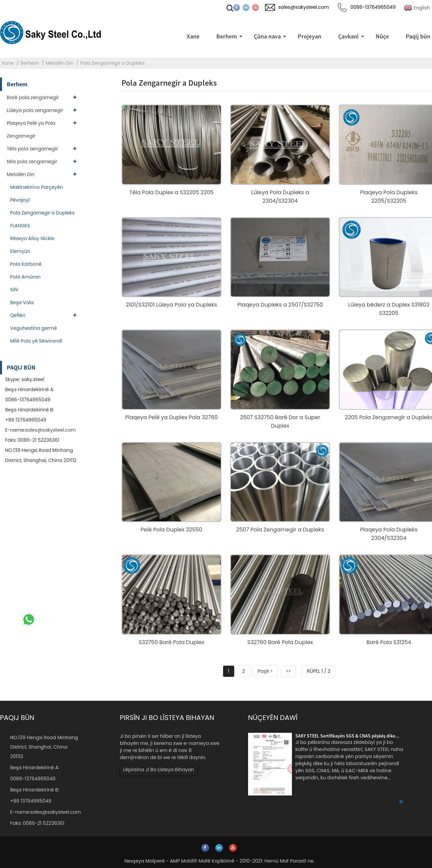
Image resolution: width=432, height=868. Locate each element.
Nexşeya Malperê (145, 861)
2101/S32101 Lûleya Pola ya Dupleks (171, 305)
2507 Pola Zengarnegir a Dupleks (280, 530)
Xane (8, 63)
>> (288, 671)
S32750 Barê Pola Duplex (171, 642)
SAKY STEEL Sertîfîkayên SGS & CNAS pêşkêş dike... (347, 736)
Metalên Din (59, 63)
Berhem (30, 63)
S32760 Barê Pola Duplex (280, 642)
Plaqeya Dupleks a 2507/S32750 (280, 305)
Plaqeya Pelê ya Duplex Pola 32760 (172, 417)
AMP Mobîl (182, 861)
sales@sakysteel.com (50, 430)
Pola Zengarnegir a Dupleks (113, 63)
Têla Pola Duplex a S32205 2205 (171, 192)
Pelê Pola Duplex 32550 (172, 530)
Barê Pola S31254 (389, 642)
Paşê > (265, 671)
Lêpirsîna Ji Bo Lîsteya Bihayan (159, 770)
